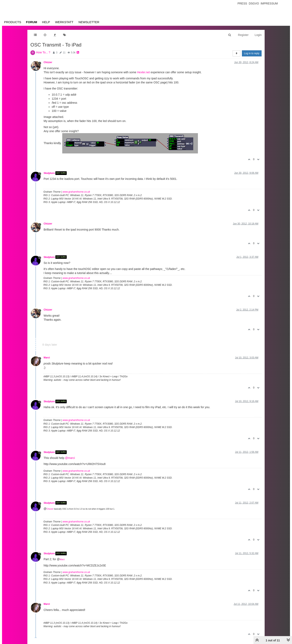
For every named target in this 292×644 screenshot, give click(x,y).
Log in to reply (252, 53)
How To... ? (43, 52)
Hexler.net (143, 72)
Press (242, 3)
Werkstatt (64, 22)
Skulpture (49, 173)
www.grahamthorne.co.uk (76, 192)
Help (46, 22)
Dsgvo (254, 3)
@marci (70, 458)
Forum (32, 22)
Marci (47, 358)
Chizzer (48, 62)
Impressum (269, 3)
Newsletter (89, 22)
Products (13, 22)
